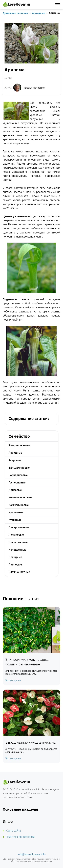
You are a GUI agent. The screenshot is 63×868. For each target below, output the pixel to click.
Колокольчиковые (20, 497)
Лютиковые (16, 535)
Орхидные (15, 557)
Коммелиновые (19, 505)
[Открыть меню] (58, 5)
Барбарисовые (18, 475)
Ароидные (39, 13)
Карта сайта (13, 831)
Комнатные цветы (16, 782)
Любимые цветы (16, 5)
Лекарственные (19, 527)
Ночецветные (17, 550)
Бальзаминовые (19, 468)
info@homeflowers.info (32, 854)
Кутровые (15, 520)
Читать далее (13, 680)
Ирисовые (15, 490)
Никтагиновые (18, 542)
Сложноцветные (19, 572)
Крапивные (16, 512)
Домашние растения (15, 13)
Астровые (15, 460)
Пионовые (15, 564)
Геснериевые (17, 482)
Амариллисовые (19, 445)
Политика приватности (20, 837)
